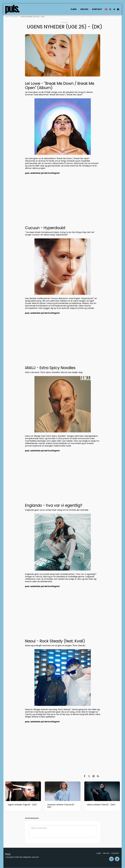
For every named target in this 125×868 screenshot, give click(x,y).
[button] (110, 9)
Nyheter (15, 17)
